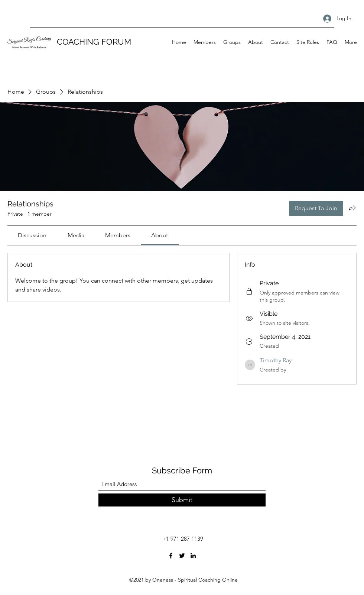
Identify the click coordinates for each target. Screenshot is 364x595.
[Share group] (352, 208)
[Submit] (182, 500)
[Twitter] (182, 556)
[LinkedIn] (193, 556)
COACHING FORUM (94, 42)
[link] (32, 235)
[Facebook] (171, 556)
